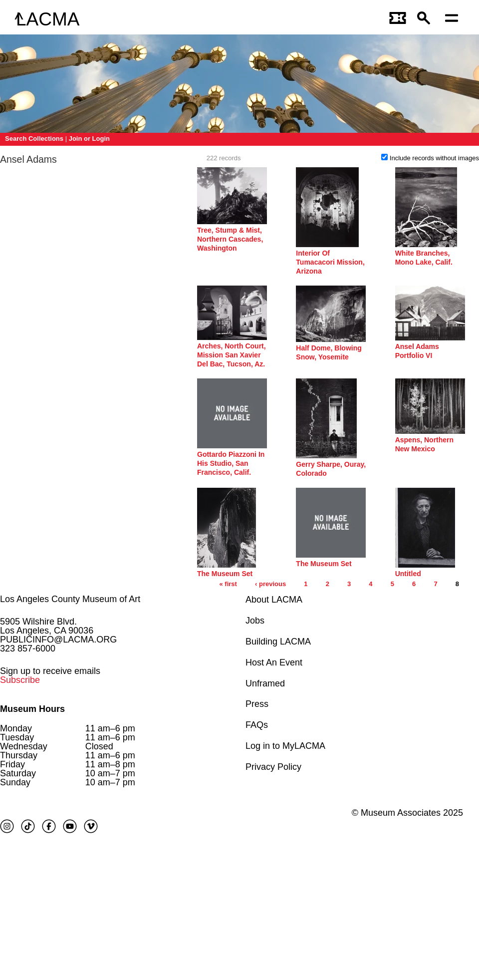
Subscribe (20, 680)
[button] (426, 19)
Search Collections (34, 139)
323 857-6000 (28, 649)
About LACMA (274, 600)
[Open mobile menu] (454, 19)
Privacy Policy (273, 767)
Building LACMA (278, 642)
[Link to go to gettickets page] (398, 19)
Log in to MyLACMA (285, 746)
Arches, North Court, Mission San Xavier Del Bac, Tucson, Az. (232, 355)
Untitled (408, 574)
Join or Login (89, 139)
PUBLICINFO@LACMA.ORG (58, 640)
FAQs (257, 725)
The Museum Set (225, 574)
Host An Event (274, 662)
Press (257, 704)
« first (228, 584)
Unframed (265, 683)
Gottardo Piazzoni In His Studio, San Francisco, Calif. (231, 463)
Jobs (255, 621)
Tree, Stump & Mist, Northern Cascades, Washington (230, 239)
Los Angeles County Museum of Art (70, 599)
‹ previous (270, 584)
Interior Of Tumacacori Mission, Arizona (330, 262)
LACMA (48, 19)
